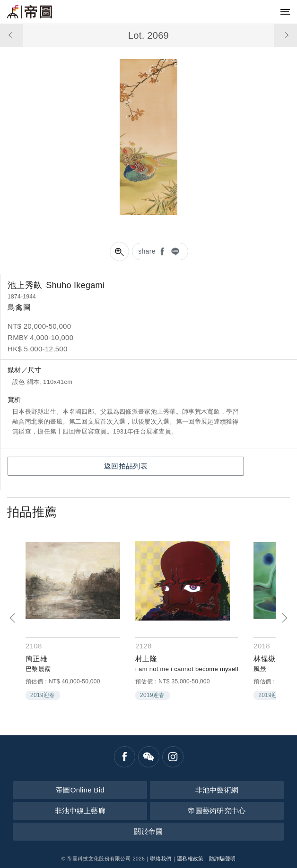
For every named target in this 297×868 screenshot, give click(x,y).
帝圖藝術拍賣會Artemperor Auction (30, 12)
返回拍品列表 (126, 466)
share (147, 251)
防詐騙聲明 (223, 859)
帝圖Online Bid (80, 790)
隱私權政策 (190, 859)
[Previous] (13, 618)
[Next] (284, 618)
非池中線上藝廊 (80, 811)
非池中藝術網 (217, 790)
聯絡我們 (161, 859)
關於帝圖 (148, 831)
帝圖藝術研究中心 (217, 811)
